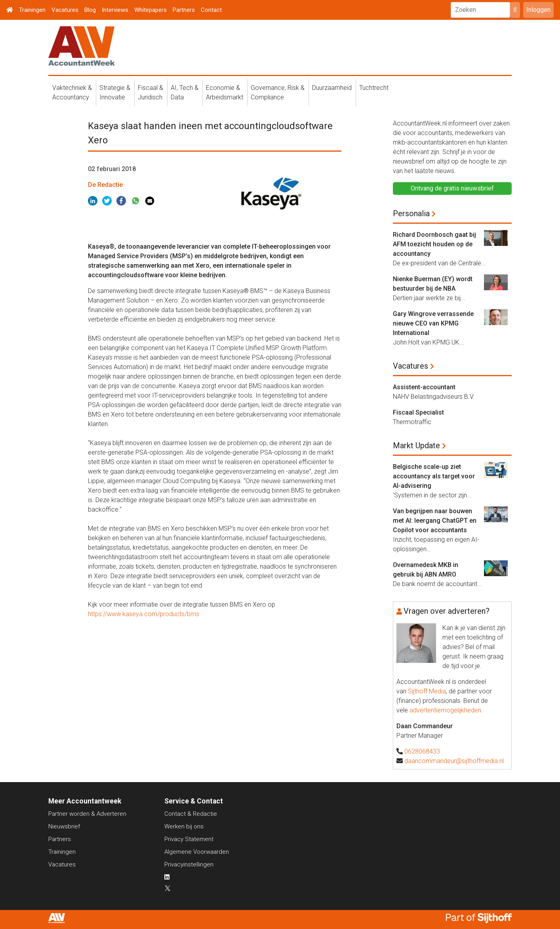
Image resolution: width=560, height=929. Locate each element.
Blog (90, 10)
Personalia (411, 213)
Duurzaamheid (332, 88)
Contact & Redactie (191, 814)
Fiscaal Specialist (418, 412)
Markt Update (416, 445)
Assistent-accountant (424, 387)
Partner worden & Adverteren (87, 814)
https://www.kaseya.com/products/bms (144, 614)
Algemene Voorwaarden (197, 852)
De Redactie (105, 185)
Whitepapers (150, 10)
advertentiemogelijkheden (445, 710)
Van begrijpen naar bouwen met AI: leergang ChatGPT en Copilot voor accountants (435, 521)
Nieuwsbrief (64, 826)
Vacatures (65, 10)
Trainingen (32, 10)
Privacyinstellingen (189, 864)
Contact (211, 10)
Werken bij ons (184, 826)
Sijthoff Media (427, 691)
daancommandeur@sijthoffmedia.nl (454, 761)
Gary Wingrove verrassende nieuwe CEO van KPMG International (433, 323)
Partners (184, 10)
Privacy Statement (189, 839)
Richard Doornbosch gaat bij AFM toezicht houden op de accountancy (434, 244)
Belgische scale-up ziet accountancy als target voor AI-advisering (434, 476)
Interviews (115, 10)
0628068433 (422, 751)
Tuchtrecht (374, 88)
